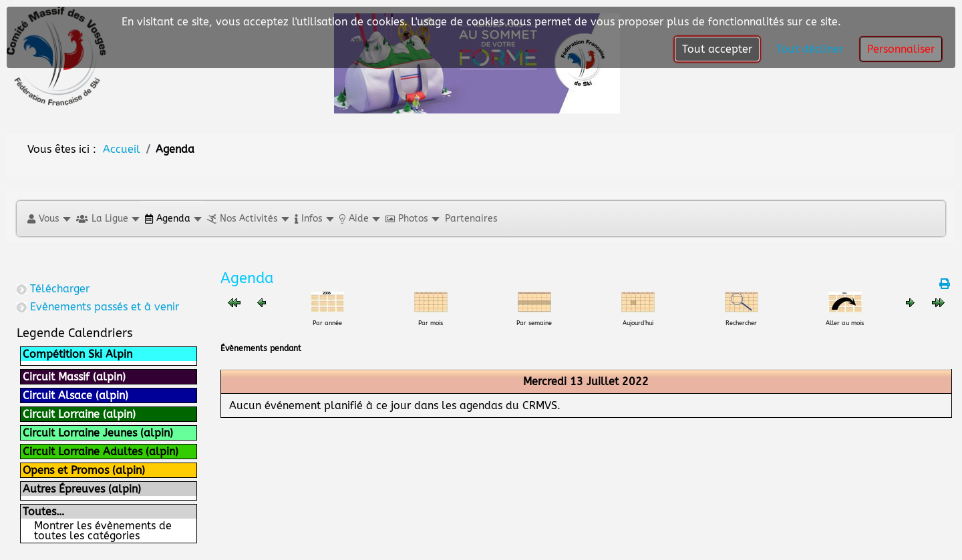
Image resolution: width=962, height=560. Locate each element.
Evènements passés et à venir (105, 307)
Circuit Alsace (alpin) (75, 395)
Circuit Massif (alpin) (74, 377)
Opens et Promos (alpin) (84, 470)
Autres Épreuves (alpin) (82, 489)
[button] (48, 219)
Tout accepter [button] (717, 49)
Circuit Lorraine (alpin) (79, 414)
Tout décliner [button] (810, 49)
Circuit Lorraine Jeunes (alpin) (98, 433)
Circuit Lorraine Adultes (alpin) (101, 452)
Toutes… (43, 512)
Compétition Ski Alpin (77, 354)
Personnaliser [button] (901, 49)
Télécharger (60, 289)
